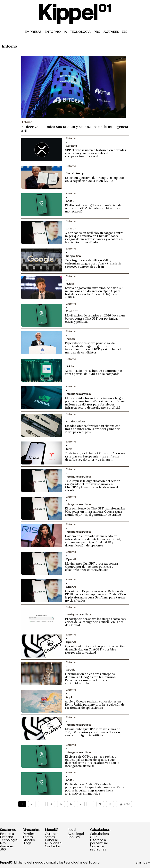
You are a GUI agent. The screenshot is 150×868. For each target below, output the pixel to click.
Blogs (27, 843)
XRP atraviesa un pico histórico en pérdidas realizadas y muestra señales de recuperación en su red (95, 153)
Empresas (33, 32)
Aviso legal (76, 834)
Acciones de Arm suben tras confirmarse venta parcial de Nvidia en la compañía (93, 372)
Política (71, 339)
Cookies (74, 837)
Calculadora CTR (99, 835)
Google (71, 670)
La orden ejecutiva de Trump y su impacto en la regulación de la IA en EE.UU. (94, 179)
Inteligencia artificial (79, 394)
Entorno (53, 32)
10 (110, 804)
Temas (28, 837)
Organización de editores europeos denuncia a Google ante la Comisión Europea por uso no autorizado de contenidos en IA (90, 679)
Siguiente (124, 804)
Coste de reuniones (98, 848)
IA (65, 32)
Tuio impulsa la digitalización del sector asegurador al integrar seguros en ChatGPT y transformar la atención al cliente (92, 486)
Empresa (7, 834)
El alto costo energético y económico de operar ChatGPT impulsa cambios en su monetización (93, 208)
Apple (70, 697)
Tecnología (80, 32)
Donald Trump (75, 173)
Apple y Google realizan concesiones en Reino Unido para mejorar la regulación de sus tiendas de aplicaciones (95, 705)
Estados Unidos (75, 421)
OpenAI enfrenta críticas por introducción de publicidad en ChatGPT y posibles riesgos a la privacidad (95, 649)
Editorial (51, 840)
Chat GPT (72, 201)
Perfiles (28, 834)
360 (125, 32)
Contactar (53, 846)
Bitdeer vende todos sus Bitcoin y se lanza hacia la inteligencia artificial (75, 129)
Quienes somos (51, 835)
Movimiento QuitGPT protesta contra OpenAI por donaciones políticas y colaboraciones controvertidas (91, 567)
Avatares (111, 32)
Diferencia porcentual (99, 842)
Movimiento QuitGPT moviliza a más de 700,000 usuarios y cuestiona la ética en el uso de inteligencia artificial (94, 732)
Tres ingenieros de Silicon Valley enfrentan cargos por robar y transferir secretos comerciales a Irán (93, 263)
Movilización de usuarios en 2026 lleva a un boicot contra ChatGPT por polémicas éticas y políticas (95, 319)
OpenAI (71, 559)
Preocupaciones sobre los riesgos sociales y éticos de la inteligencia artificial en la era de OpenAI (96, 622)
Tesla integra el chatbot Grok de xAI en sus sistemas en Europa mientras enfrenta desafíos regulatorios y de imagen (95, 456)
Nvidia (70, 284)
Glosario (29, 840)
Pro (97, 32)
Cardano (71, 146)
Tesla (69, 449)
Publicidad (53, 843)
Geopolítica (73, 256)
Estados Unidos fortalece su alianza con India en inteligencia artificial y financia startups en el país (93, 429)
